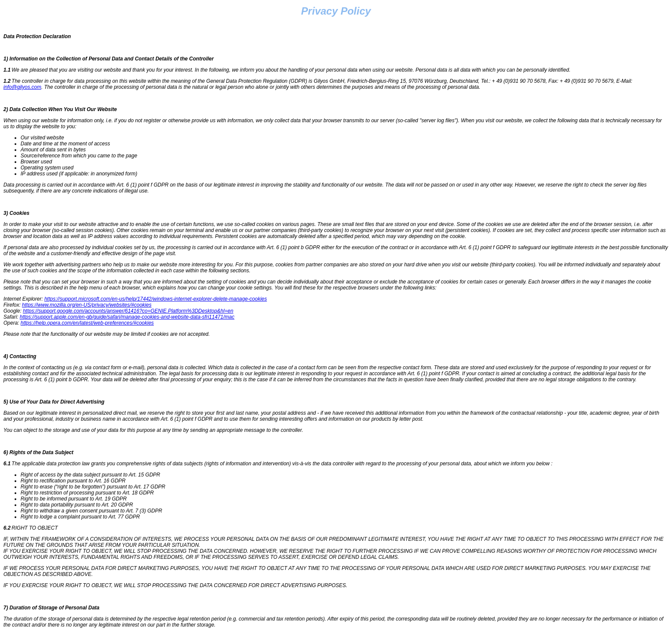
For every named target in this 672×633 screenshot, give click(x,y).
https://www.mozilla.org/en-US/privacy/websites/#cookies (87, 305)
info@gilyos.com (22, 87)
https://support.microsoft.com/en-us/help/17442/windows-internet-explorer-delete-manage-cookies (155, 299)
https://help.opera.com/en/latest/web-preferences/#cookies (87, 323)
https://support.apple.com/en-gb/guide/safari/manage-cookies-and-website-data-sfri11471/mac (127, 317)
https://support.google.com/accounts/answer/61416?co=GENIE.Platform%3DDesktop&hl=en (128, 311)
